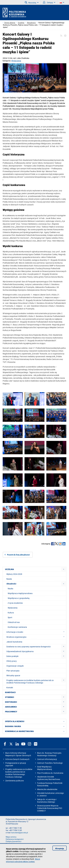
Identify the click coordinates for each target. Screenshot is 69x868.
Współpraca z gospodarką (19, 598)
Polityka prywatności (14, 841)
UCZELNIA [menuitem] (10, 569)
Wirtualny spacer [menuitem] (13, 675)
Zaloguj (49, 2)
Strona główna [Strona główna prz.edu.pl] (10, 23)
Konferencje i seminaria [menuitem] (17, 627)
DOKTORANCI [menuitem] (11, 702)
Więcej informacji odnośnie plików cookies (23, 860)
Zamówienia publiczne (15, 781)
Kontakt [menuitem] (10, 687)
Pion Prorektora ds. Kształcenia (50, 773)
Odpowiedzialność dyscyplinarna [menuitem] (20, 651)
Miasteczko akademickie (47, 789)
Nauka (10, 588)
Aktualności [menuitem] (11, 584)
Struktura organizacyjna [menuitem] (36, 637)
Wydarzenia (16, 61)
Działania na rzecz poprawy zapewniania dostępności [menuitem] (29, 647)
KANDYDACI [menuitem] (10, 692)
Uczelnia (21, 23)
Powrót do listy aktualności (18, 555)
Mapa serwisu (11, 837)
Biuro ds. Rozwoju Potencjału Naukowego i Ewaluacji (49, 754)
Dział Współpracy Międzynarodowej (44, 768)
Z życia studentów (15, 603)
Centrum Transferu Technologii (50, 763)
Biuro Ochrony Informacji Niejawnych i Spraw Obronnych (18, 754)
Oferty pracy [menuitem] (12, 661)
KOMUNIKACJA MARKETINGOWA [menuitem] (35, 731)
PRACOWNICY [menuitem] (11, 712)
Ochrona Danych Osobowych (17, 759)
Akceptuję (60, 848)
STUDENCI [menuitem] (10, 697)
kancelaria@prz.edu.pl (20, 833)
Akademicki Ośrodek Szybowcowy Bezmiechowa (49, 778)
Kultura (11, 613)
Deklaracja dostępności (15, 839)
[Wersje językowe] (62, 2)
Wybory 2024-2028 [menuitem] (14, 574)
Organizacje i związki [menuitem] (15, 666)
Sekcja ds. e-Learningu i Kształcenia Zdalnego (47, 801)
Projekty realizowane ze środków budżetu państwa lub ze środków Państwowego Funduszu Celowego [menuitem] (30, 681)
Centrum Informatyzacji (47, 759)
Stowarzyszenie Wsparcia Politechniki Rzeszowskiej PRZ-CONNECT (50, 808)
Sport (10, 617)
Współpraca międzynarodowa (20, 593)
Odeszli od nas (14, 622)
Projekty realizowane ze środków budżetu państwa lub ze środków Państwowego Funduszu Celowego (19, 773)
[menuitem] (64, 569)
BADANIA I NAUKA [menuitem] (35, 726)
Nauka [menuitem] (9, 579)
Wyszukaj (32, 2)
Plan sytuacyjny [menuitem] (13, 671)
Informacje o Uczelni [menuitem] (36, 632)
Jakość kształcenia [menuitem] (14, 642)
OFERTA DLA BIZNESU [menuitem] (35, 721)
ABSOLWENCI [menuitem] (11, 707)
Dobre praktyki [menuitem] (12, 656)
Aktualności (31, 23)
